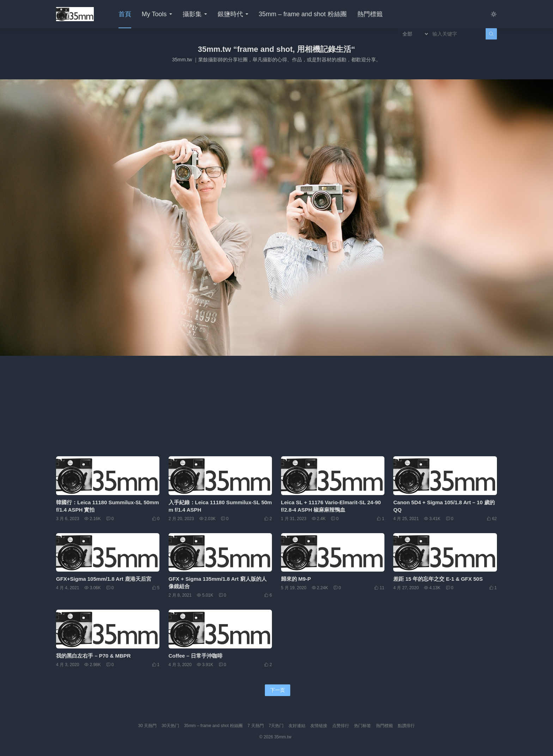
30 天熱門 (148, 726)
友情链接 (319, 726)
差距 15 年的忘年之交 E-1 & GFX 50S (438, 579)
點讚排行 (406, 726)
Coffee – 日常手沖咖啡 (196, 656)
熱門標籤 (370, 14)
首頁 (125, 14)
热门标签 (363, 726)
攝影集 (192, 14)
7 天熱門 (256, 726)
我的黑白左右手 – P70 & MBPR (93, 656)
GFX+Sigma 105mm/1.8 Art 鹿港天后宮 (104, 579)
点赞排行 (341, 726)
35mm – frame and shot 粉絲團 (303, 14)
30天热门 (170, 726)
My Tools (154, 14)
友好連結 (297, 726)
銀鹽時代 (230, 14)
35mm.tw (283, 737)
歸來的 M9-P (296, 579)
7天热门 (276, 726)
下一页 (278, 690)
